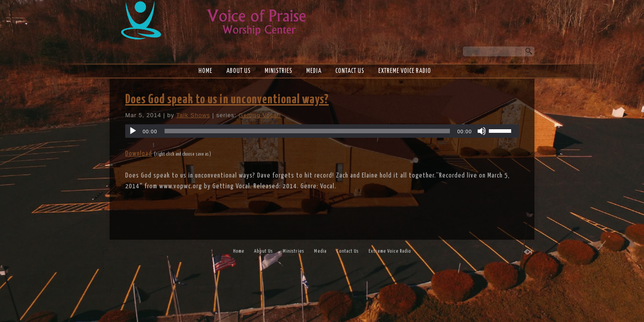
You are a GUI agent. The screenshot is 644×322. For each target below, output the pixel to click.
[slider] (307, 131)
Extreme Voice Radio (405, 71)
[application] (322, 131)
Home (205, 71)
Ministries (279, 71)
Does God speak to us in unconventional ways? (227, 100)
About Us (239, 71)
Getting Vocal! (260, 115)
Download (139, 154)
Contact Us (350, 71)
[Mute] (482, 131)
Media (314, 71)
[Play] (133, 131)
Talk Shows (193, 115)
